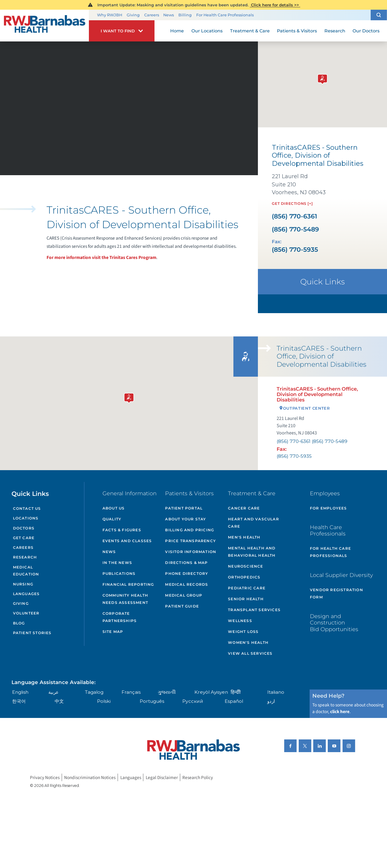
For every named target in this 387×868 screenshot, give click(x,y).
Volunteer (26, 613)
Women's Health (248, 642)
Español (234, 701)
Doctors (24, 528)
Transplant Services (254, 610)
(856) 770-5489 (295, 229)
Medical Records (187, 584)
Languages (26, 594)
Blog (19, 623)
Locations (26, 518)
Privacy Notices (45, 777)
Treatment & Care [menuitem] (250, 31)
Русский (193, 701)
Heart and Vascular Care (254, 523)
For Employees (328, 508)
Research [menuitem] (335, 31)
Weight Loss (243, 632)
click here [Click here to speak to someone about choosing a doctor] (340, 712)
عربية (54, 692)
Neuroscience (246, 566)
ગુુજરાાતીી (167, 692)
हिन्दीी (236, 692)
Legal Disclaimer (162, 777)
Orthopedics (244, 577)
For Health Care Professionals (225, 15)
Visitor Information (191, 552)
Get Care (24, 538)
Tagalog (94, 692)
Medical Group (184, 595)
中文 (59, 701)
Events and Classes (127, 541)
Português (152, 701)
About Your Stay (185, 519)
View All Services (250, 653)
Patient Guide (182, 606)
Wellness (240, 621)
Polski (104, 701)
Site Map (113, 632)
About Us (114, 508)
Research (25, 557)
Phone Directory (187, 573)
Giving (133, 15)
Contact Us (27, 508)
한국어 (19, 701)
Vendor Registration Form (337, 593)
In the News (117, 563)
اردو (271, 701)
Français (131, 692)
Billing (185, 15)
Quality (112, 519)
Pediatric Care (247, 588)
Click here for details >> (275, 5)
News (169, 15)
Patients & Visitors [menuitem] (297, 31)
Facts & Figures (122, 530)
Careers (152, 15)
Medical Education (26, 571)
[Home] (44, 26)
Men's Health (244, 537)
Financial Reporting (128, 584)
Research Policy (198, 777)
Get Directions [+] (292, 203)
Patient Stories (32, 633)
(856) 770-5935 (295, 250)
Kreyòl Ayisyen (211, 692)
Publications (119, 573)
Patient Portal (184, 508)
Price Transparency (190, 541)
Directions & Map (186, 563)
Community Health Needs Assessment (125, 599)
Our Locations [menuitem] (207, 31)
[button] (379, 15)
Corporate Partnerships (120, 617)
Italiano (276, 692)
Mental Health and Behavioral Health (252, 552)
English (20, 692)
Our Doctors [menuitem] (366, 31)
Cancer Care (244, 508)
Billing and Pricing (190, 530)
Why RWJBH (110, 15)
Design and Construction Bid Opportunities (334, 623)
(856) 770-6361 (294, 216)
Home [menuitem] (177, 31)
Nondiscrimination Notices (90, 777)
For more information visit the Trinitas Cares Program (101, 257)
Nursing (23, 584)
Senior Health (246, 599)
